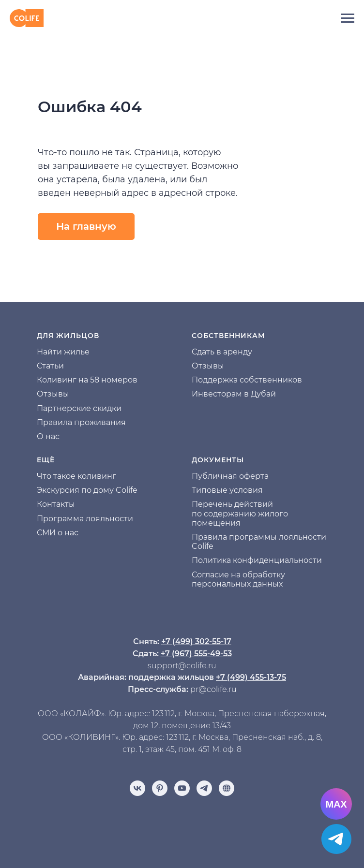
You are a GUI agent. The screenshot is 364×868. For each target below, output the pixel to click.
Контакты (56, 504)
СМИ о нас (58, 533)
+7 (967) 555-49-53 (196, 654)
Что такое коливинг (76, 476)
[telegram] (204, 788)
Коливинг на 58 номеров (87, 380)
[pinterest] (160, 788)
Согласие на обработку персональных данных (238, 579)
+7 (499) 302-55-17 (196, 641)
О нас (48, 436)
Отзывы (53, 394)
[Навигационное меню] (348, 18)
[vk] (137, 788)
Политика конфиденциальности (257, 560)
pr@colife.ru (213, 689)
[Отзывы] (227, 788)
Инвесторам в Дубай (234, 394)
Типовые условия (227, 490)
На (42, 352)
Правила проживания (81, 422)
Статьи (50, 366)
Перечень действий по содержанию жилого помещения (240, 513)
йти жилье (68, 352)
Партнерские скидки (79, 408)
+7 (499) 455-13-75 (251, 677)
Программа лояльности (85, 519)
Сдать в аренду (222, 352)
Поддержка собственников (247, 380)
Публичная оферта (230, 476)
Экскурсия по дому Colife (87, 490)
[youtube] (182, 788)
